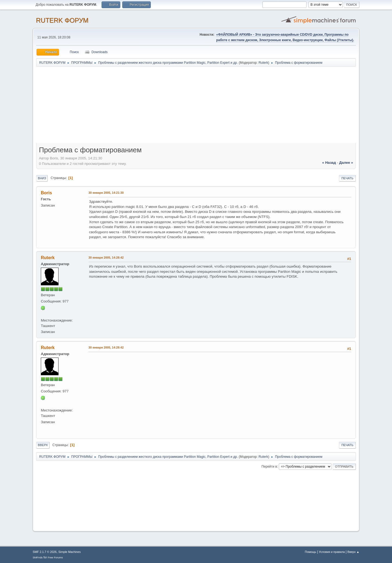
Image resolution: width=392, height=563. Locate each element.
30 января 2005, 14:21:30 (106, 193)
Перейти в (269, 467)
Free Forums (55, 557)
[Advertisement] (196, 107)
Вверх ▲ (353, 552)
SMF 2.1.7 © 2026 (45, 552)
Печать (347, 178)
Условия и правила (332, 552)
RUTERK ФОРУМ (62, 20)
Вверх (43, 445)
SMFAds (38, 557)
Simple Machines (69, 552)
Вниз (42, 178)
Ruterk (263, 63)
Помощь (311, 552)
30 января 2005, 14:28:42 (106, 258)
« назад (329, 163)
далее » (346, 163)
